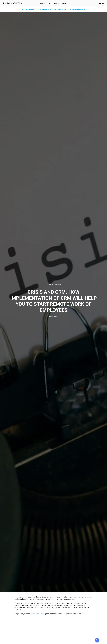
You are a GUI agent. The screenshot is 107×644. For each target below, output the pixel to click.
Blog (50, 3)
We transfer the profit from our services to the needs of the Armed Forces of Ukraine (54, 9)
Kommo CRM (39, 614)
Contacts (64, 3)
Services (43, 3)
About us (57, 3)
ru (100, 3)
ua (103, 3)
